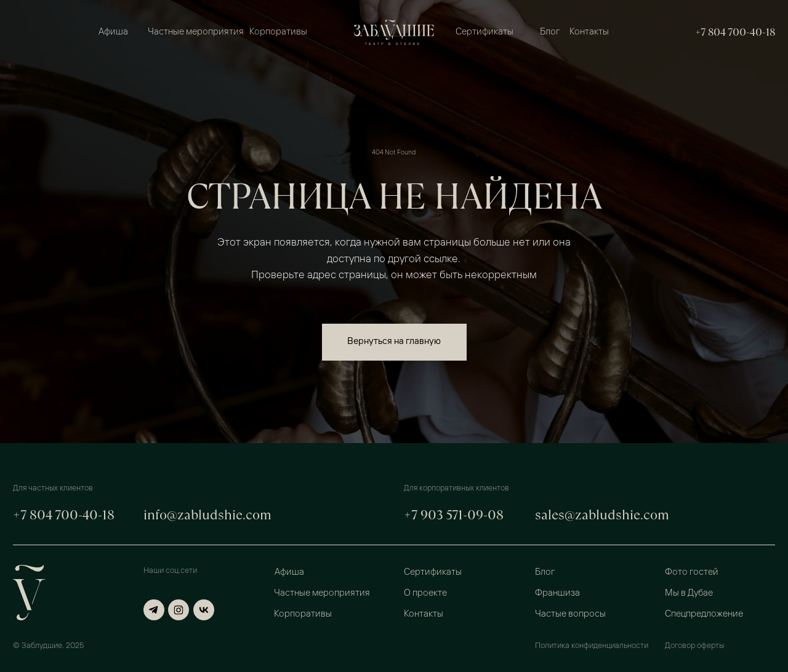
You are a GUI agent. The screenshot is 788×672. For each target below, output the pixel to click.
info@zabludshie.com (207, 515)
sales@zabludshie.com (602, 515)
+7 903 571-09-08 (454, 515)
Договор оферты (694, 646)
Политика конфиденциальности (592, 646)
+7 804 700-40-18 (735, 32)
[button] (719, 572)
